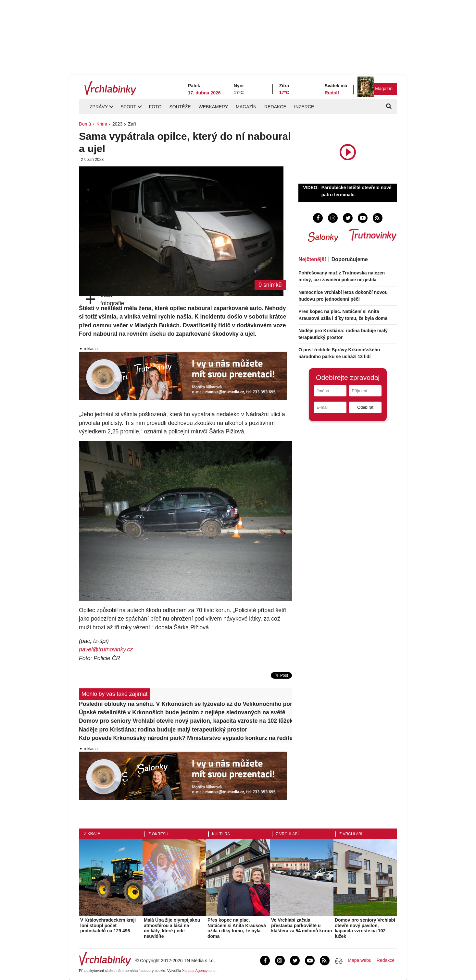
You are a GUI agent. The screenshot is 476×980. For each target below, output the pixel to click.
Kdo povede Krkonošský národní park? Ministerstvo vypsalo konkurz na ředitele (186, 738)
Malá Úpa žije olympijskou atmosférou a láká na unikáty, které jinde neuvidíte (172, 928)
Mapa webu (359, 960)
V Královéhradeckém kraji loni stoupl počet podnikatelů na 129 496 (108, 926)
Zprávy (99, 107)
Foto (155, 107)
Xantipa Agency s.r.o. (199, 971)
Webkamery (213, 107)
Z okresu (158, 834)
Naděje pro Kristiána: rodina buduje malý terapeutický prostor (163, 730)
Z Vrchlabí (287, 834)
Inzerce (304, 107)
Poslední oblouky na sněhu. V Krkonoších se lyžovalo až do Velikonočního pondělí (186, 704)
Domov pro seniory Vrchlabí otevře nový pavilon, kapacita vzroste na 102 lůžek (186, 721)
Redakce (275, 107)
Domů (85, 124)
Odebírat (365, 407)
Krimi (102, 124)
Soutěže (180, 107)
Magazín (384, 89)
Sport (128, 107)
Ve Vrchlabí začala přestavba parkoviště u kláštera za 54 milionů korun (302, 926)
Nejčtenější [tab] (312, 259)
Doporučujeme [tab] (350, 259)
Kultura (221, 834)
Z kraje (92, 834)
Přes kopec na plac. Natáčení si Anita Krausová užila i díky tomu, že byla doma (237, 928)
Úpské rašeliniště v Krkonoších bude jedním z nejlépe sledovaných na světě (182, 712)
